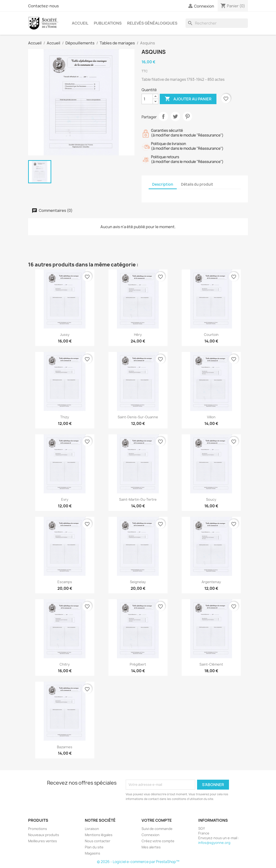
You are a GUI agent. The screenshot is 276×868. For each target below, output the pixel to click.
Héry (138, 335)
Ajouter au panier (188, 99)
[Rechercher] (217, 23)
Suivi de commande (157, 829)
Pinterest (187, 116)
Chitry (65, 664)
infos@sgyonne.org (214, 843)
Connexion (151, 835)
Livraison (92, 829)
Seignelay (138, 582)
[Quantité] (147, 99)
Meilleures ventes (43, 841)
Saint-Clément (211, 664)
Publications (108, 23)
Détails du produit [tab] (197, 184)
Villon (211, 417)
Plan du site (94, 847)
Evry (65, 499)
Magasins (93, 853)
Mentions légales (99, 835)
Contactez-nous (43, 6)
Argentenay (211, 582)
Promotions (38, 829)
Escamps (65, 582)
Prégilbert (138, 664)
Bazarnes (65, 747)
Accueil (80, 23)
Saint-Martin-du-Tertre (138, 499)
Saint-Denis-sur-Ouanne (138, 417)
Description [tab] (163, 184)
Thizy (65, 417)
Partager (163, 116)
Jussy (65, 335)
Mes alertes (151, 847)
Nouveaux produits (44, 835)
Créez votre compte (158, 841)
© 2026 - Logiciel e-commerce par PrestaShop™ (138, 862)
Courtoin (211, 335)
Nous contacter (98, 841)
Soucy (211, 499)
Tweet (175, 116)
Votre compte (157, 820)
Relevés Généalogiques (152, 23)
